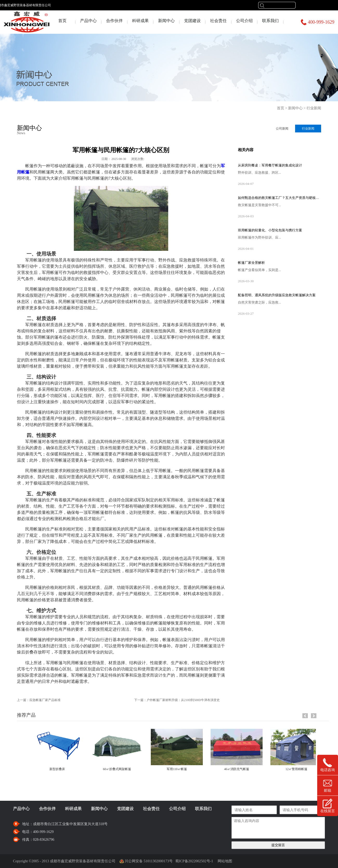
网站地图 (224, 861)
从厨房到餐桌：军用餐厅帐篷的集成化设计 (270, 165)
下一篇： (177, 700)
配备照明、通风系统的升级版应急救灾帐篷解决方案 (277, 295)
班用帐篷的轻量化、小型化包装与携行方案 (270, 230)
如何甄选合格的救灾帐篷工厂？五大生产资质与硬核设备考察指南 (279, 198)
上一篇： (39, 700)
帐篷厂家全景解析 (251, 263)
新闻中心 (295, 108)
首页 (62, 21)
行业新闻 (314, 108)
